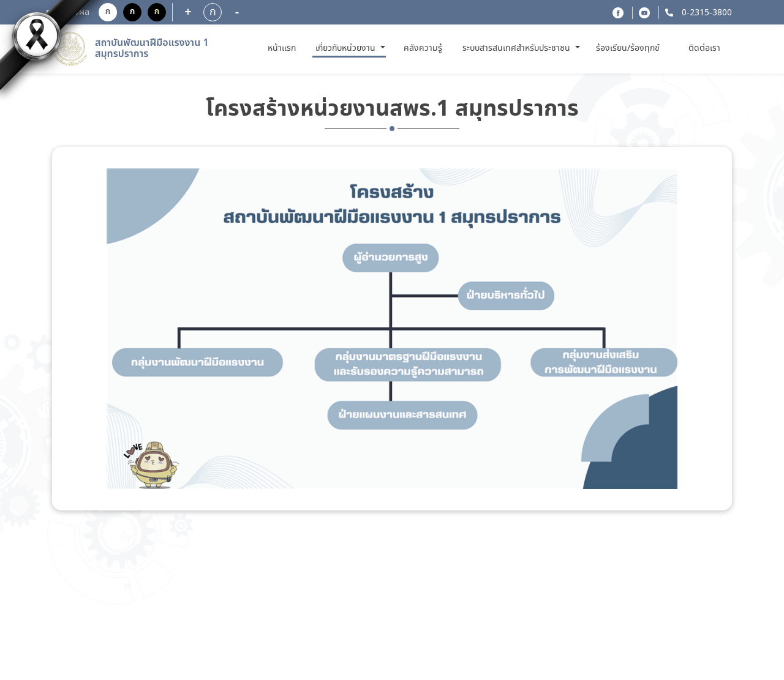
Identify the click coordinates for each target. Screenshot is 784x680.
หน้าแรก (284, 48)
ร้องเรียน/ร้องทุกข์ (628, 48)
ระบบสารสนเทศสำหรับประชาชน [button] (518, 48)
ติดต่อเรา (704, 48)
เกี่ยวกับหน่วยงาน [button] (347, 48)
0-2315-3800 (706, 13)
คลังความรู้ (423, 48)
